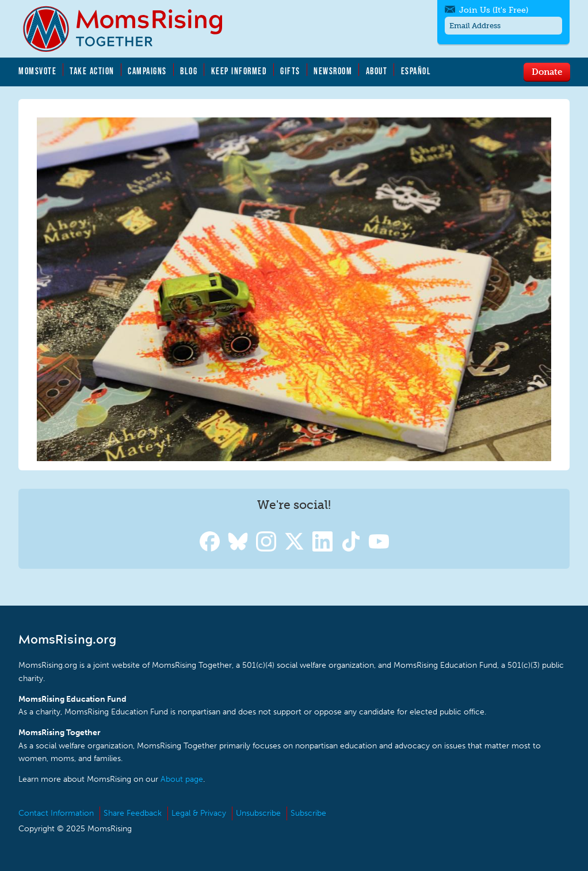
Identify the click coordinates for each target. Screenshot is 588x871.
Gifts (290, 71)
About (377, 71)
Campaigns (147, 71)
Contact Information (56, 813)
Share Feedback (133, 813)
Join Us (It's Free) (494, 10)
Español (416, 71)
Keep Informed (239, 71)
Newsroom (333, 71)
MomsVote (37, 71)
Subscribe (308, 813)
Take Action (92, 71)
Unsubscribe (258, 813)
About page (182, 779)
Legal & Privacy (199, 813)
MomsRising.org (131, 29)
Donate (547, 71)
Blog (189, 71)
